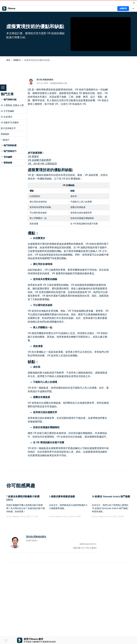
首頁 (8, 60)
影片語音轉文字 (8, 128)
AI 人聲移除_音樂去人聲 (12, 105)
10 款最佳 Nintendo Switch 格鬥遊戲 (111, 497)
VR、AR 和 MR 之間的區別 (42, 164)
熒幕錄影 (5, 134)
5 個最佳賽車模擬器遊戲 (62, 497)
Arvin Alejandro (45, 79)
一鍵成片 (5, 140)
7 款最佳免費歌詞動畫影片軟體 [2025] (23, 498)
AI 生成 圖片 (7, 117)
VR (29, 90)
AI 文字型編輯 (7, 111)
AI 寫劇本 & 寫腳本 (10, 123)
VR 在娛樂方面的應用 (39, 160)
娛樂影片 (17, 60)
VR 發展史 (33, 156)
